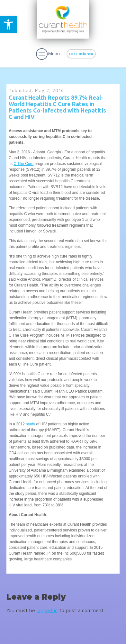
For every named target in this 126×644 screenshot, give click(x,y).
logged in (47, 610)
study (30, 424)
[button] (8, 24)
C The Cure (23, 164)
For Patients (81, 54)
